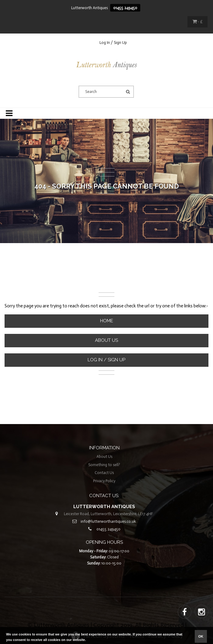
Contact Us (104, 473)
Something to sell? (104, 465)
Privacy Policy (104, 481)
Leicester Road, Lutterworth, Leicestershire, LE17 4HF (108, 514)
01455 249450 (125, 8)
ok (201, 636)
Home (107, 321)
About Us (106, 340)
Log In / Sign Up (113, 42)
